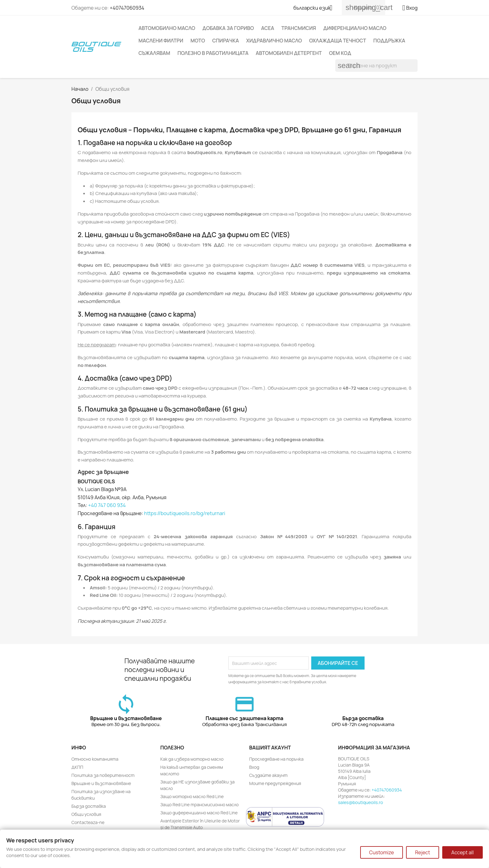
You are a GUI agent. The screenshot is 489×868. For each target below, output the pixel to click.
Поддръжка (389, 41)
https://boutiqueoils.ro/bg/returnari (185, 513)
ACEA (268, 28)
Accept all (462, 852)
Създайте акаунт (268, 775)
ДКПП (77, 767)
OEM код (340, 53)
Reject (423, 852)
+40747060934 (127, 8)
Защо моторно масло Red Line (192, 796)
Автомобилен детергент (289, 53)
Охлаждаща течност (338, 41)
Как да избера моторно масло (192, 759)
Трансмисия (299, 28)
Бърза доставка (89, 806)
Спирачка (226, 41)
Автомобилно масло (167, 28)
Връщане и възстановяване (101, 783)
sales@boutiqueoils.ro (361, 802)
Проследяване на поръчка (276, 759)
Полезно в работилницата (213, 53)
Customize (382, 852)
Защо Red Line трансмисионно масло (199, 805)
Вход (254, 767)
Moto (198, 41)
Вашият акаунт (270, 748)
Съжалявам (154, 53)
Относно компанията (95, 759)
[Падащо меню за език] (315, 8)
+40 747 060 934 (107, 505)
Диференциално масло (355, 28)
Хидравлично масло (274, 41)
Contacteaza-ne (88, 822)
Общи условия (86, 814)
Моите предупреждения (275, 783)
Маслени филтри (161, 41)
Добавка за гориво (228, 28)
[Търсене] (376, 66)
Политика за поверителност (103, 775)
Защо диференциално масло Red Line (199, 813)
